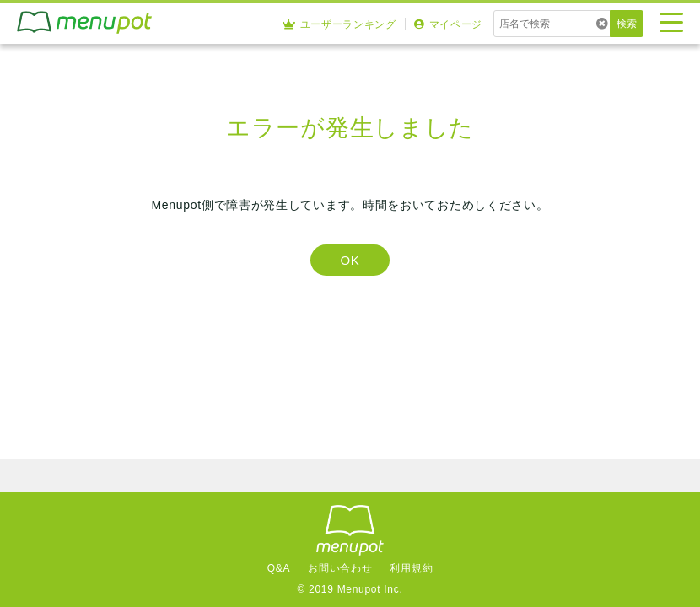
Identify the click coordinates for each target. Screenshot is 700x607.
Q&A (279, 568)
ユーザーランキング (339, 24)
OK (350, 260)
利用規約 (411, 568)
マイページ (448, 24)
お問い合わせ (340, 568)
